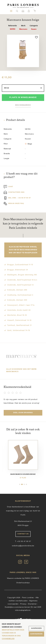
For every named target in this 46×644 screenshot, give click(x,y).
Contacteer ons (14, 192)
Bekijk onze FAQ (14, 204)
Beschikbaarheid (23, 105)
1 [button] (20, 484)
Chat (8, 187)
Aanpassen (36, 628)
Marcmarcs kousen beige (23, 474)
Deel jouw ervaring (23, 413)
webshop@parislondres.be (23, 546)
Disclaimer (32, 604)
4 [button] (26, 484)
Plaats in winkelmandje (23, 98)
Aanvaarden (36, 634)
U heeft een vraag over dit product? (21, 176)
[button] (17, 11)
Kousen (34, 27)
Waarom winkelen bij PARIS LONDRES (23, 578)
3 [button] (24, 484)
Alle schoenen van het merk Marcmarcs (21, 370)
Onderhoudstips (23, 583)
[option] (23, 51)
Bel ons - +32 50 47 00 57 (17, 198)
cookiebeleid (8, 639)
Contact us (23, 534)
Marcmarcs (23, 27)
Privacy (23, 604)
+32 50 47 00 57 (23, 541)
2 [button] (22, 484)
